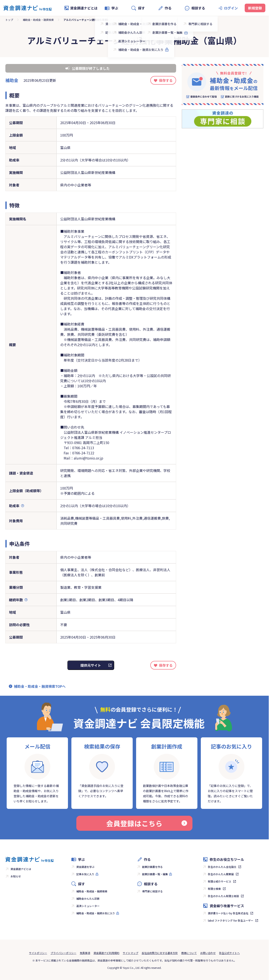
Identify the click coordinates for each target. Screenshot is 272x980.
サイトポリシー (38, 953)
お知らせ (16, 876)
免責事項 (85, 953)
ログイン (231, 8)
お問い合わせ (208, 953)
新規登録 (255, 8)
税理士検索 (214, 889)
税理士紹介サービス (220, 881)
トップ (9, 20)
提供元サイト (91, 665)
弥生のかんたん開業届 (221, 874)
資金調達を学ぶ (85, 867)
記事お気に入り (85, 874)
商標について (189, 953)
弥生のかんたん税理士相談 (223, 896)
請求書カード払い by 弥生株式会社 (228, 913)
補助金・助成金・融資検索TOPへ (40, 686)
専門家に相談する (152, 891)
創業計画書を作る (152, 867)
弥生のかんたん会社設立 (222, 867)
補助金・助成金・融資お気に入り (96, 913)
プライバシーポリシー (63, 953)
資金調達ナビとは (81, 8)
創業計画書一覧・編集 (155, 874)
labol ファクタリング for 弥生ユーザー (231, 920)
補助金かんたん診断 (88, 899)
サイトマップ (131, 953)
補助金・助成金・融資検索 (38, 20)
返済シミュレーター (88, 906)
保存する (166, 80)
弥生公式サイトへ (229, 953)
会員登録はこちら (147, 823)
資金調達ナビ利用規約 (106, 953)
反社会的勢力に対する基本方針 (160, 953)
